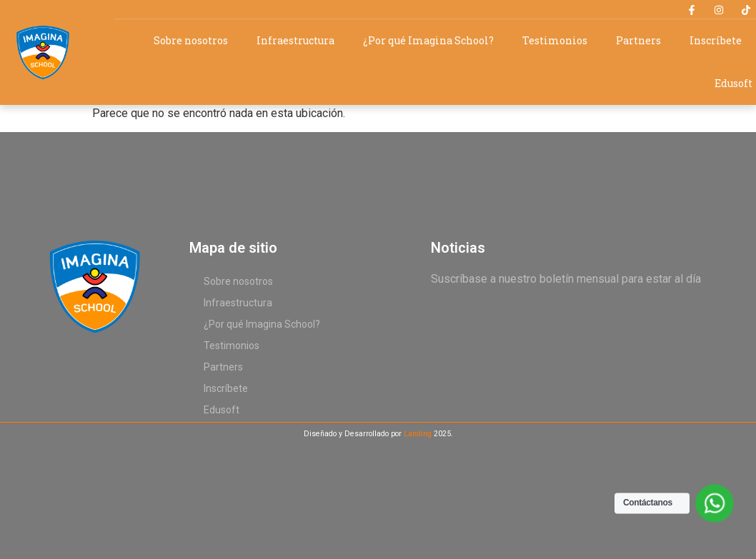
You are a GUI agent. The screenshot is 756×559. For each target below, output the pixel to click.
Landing (418, 434)
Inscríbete (716, 40)
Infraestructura (295, 40)
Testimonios (555, 40)
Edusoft (733, 83)
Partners (638, 40)
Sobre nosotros (191, 40)
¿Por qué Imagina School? (428, 40)
